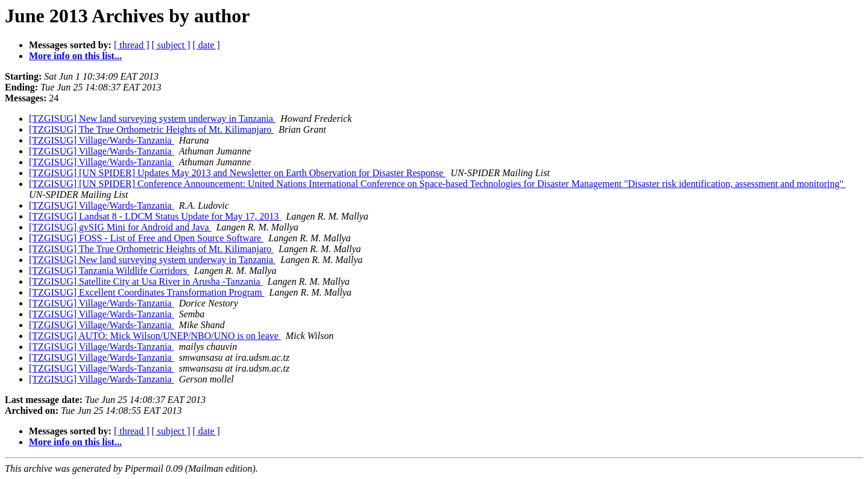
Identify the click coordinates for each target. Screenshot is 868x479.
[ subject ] (171, 45)
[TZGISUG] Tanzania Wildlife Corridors (109, 271)
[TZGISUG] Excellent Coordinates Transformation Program (147, 292)
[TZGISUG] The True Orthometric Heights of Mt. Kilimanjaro (151, 129)
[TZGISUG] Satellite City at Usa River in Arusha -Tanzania (146, 281)
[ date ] (206, 45)
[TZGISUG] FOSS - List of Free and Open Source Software (146, 238)
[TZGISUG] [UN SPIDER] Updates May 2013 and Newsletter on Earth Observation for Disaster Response (237, 173)
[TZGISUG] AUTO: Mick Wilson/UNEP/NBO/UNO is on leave (155, 336)
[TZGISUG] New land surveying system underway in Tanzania (152, 119)
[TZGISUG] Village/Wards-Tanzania (102, 140)
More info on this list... (75, 56)
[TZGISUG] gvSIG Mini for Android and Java (120, 227)
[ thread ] (132, 45)
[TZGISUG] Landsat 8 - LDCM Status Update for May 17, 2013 (155, 216)
